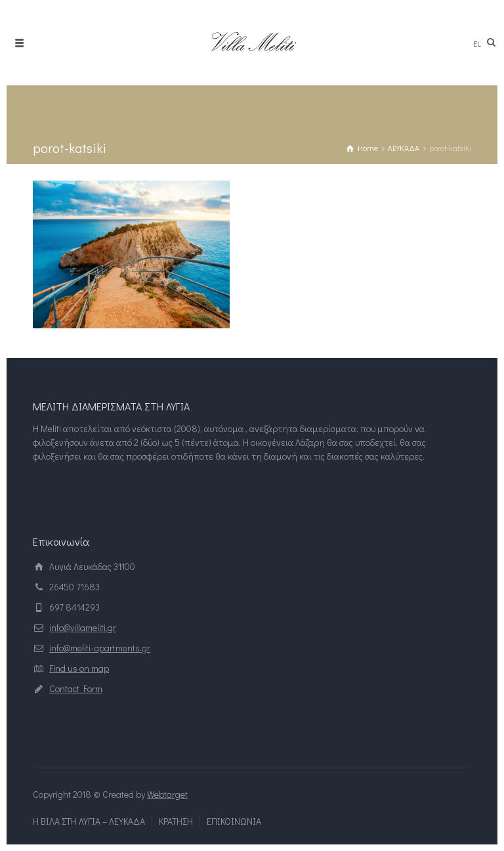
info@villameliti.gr (83, 627)
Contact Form (76, 688)
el (477, 43)
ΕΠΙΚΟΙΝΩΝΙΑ (234, 821)
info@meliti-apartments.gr (100, 648)
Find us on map (79, 668)
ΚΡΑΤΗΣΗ (176, 821)
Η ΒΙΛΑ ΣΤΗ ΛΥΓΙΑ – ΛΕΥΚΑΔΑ (89, 821)
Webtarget (167, 794)
